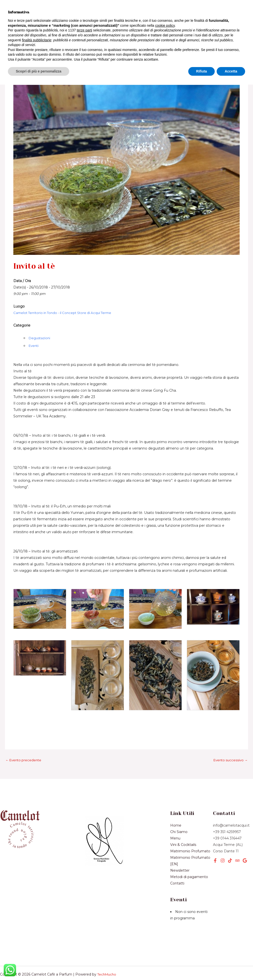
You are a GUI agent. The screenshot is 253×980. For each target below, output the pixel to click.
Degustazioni (40, 322)
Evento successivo (229, 744)
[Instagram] (223, 844)
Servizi (21, 26)
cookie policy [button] (165, 921)
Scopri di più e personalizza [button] (39, 966)
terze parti (84, 926)
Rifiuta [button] (202, 966)
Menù (42, 8)
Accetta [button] (231, 966)
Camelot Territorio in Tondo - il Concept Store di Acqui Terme (65, 296)
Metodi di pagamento (189, 861)
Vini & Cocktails (29, 17)
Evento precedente (25, 744)
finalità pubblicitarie (37, 935)
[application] (29, 26)
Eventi (50, 26)
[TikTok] (230, 844)
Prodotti (68, 17)
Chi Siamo (22, 35)
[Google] (245, 844)
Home (17, 8)
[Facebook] (215, 844)
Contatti (177, 867)
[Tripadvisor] (237, 844)
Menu (175, 822)
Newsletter (58, 35)
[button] (208, 22)
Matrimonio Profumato (190, 835)
